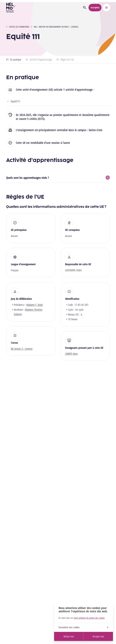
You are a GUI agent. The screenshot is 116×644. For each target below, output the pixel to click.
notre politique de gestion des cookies (89, 618)
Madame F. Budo (35, 305)
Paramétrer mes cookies (83, 627)
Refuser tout (69, 636)
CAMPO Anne (71, 354)
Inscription (95, 7)
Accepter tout (98, 636)
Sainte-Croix (95, 130)
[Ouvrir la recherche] (85, 8)
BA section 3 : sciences (22, 349)
